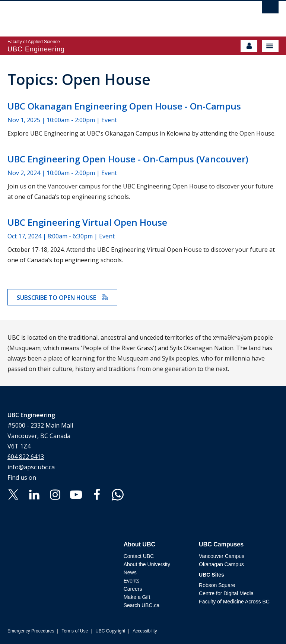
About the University (147, 564)
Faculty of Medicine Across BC (234, 602)
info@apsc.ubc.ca (31, 467)
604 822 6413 (26, 457)
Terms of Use (75, 631)
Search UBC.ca (142, 605)
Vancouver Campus (222, 556)
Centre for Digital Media (226, 593)
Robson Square (217, 585)
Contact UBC (139, 556)
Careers (133, 589)
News (130, 572)
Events (132, 581)
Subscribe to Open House (62, 298)
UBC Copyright (110, 631)
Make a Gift (137, 597)
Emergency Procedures (31, 631)
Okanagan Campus (221, 564)
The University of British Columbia (102, 15)
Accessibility (145, 631)
